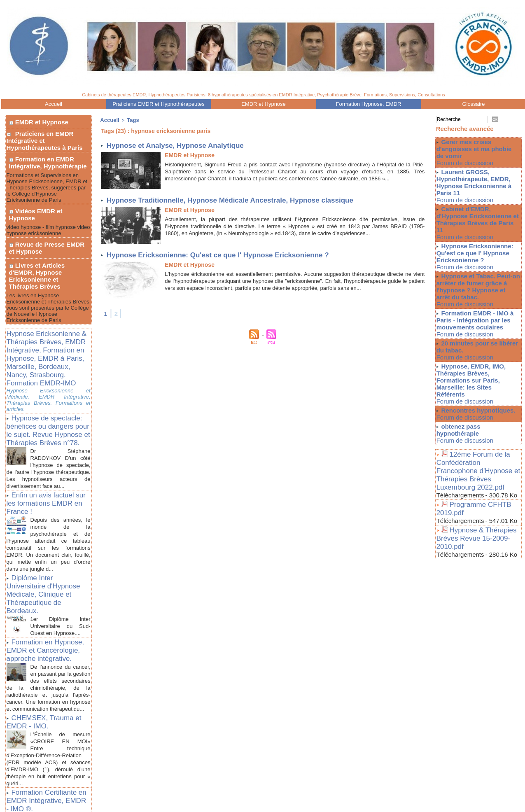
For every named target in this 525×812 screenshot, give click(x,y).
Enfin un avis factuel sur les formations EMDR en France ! (45, 448)
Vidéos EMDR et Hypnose (47, 199)
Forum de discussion (459, 162)
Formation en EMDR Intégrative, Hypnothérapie (45, 155)
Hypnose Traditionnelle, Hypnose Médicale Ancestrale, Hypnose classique (245, 199)
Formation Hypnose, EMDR (369, 104)
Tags (129, 119)
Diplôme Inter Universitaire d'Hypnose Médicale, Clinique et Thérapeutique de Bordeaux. (48, 523)
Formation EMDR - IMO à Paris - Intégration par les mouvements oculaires (473, 303)
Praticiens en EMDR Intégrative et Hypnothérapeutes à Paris (45, 136)
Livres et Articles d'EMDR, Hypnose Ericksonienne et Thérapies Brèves (48, 243)
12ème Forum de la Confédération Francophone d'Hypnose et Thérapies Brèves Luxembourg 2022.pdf (477, 427)
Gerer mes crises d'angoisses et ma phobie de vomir (476, 148)
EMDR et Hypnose (264, 104)
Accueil (54, 104)
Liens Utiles (264, 807)
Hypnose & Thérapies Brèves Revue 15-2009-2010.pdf (478, 478)
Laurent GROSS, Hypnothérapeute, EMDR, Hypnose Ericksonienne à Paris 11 (471, 180)
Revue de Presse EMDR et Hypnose (48, 224)
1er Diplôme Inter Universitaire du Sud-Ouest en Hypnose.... (61, 543)
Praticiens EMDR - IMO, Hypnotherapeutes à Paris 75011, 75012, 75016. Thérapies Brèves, (229, 791)
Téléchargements (460, 444)
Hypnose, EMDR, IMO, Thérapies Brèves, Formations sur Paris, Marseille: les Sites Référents (478, 357)
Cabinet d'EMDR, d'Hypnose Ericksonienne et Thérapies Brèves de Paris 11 (477, 212)
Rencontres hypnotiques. (476, 382)
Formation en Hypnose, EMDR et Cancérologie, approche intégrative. (48, 565)
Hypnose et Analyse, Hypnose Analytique (183, 144)
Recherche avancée (465, 129)
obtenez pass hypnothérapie (480, 397)
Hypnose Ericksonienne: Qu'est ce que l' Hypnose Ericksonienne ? (231, 253)
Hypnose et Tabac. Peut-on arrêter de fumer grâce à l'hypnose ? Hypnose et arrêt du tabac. (476, 272)
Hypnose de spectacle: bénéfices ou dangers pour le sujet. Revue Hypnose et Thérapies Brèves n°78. (44, 377)
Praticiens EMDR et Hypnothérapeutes (158, 104)
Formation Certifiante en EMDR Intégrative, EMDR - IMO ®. (47, 721)
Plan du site (256, 797)
